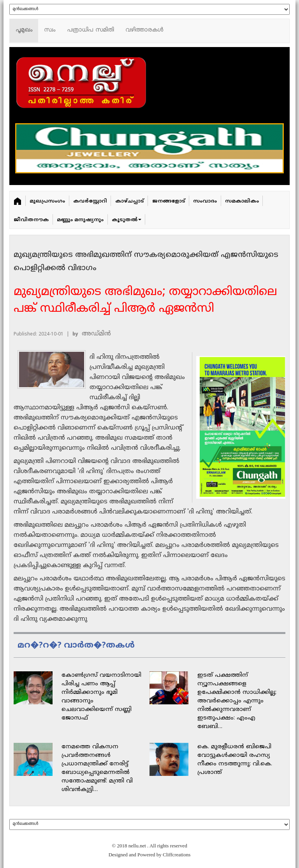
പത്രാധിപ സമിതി (90, 31)
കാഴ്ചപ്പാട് (130, 201)
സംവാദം (205, 201)
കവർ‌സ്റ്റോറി (90, 201)
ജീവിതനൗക (31, 220)
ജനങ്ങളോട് (169, 201)
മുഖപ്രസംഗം (47, 201)
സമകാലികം (242, 201)
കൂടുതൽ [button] (127, 220)
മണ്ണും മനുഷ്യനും (80, 220)
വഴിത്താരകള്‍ (144, 31)
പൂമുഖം (24, 31)
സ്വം (50, 31)
